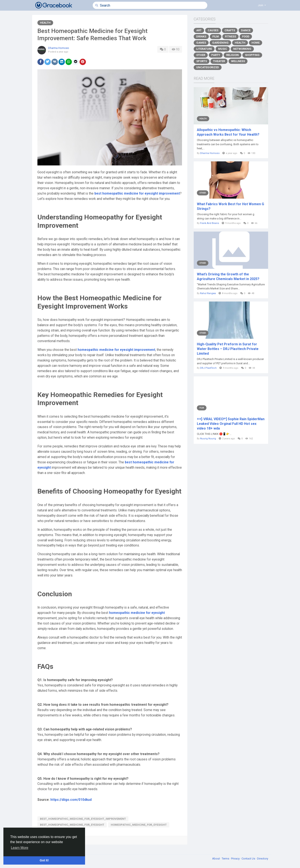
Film (216, 36)
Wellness (238, 61)
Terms (226, 859)
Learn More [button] (20, 848)
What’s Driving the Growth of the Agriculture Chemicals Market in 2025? (228, 277)
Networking (242, 49)
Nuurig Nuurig (208, 439)
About (216, 859)
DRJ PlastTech (208, 368)
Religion (232, 55)
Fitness (230, 36)
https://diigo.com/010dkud (71, 800)
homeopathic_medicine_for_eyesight (139, 825)
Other (201, 55)
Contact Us (249, 859)
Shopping (252, 55)
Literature (204, 49)
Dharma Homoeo (59, 48)
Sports (202, 61)
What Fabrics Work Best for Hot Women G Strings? (230, 206)
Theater (219, 61)
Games (201, 43)
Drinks (201, 36)
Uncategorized (208, 67)
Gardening (220, 43)
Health (45, 23)
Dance (246, 30)
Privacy (236, 859)
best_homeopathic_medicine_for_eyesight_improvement (83, 819)
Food (246, 36)
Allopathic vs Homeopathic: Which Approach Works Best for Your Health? (228, 132)
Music (223, 49)
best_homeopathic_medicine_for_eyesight (72, 825)
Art (199, 30)
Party (216, 55)
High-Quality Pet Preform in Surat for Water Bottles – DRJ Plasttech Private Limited (228, 349)
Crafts (230, 30)
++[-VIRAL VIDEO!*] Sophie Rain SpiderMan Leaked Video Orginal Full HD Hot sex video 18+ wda (231, 424)
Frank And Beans (210, 223)
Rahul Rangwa (208, 293)
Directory (263, 859)
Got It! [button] (44, 860)
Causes (213, 30)
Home (256, 43)
